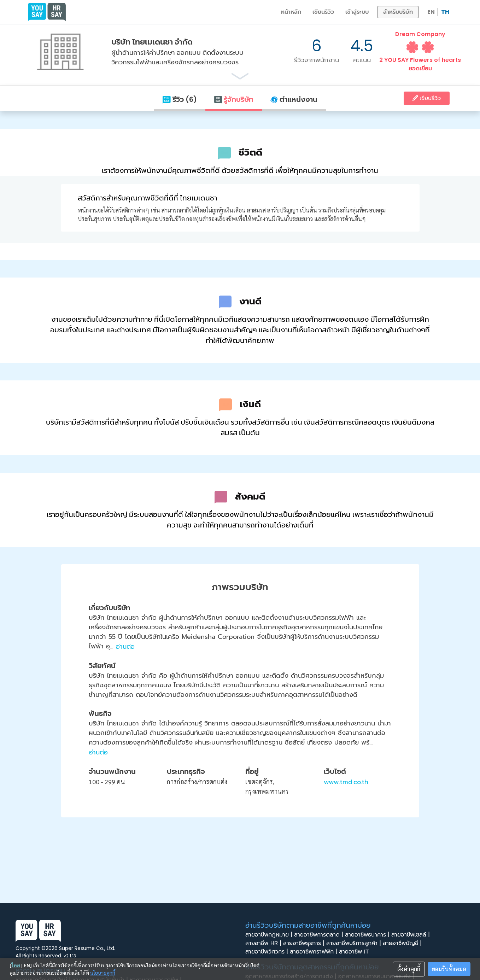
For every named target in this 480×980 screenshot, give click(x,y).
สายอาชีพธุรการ (305, 943)
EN (431, 12)
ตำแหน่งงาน (294, 99)
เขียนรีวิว (323, 12)
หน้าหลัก (291, 12)
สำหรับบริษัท (398, 12)
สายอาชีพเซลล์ (411, 935)
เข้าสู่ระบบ (357, 12)
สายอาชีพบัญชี (403, 943)
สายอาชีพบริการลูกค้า (355, 943)
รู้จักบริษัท (234, 99)
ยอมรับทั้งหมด (449, 969)
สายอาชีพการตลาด (320, 935)
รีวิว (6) (180, 99)
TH (445, 12)
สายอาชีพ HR (264, 943)
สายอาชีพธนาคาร (368, 935)
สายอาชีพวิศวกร (268, 952)
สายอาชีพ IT (356, 952)
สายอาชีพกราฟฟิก (314, 952)
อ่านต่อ (125, 647)
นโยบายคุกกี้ (103, 973)
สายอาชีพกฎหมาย (270, 935)
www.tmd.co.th (346, 782)
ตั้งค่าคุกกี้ (409, 969)
